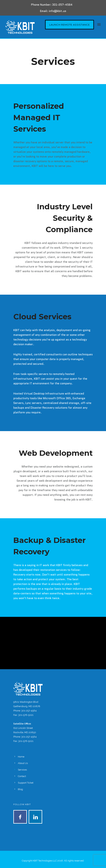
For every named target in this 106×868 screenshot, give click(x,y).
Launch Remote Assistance (69, 25)
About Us (23, 763)
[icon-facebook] (21, 817)
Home (21, 757)
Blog (20, 789)
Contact (22, 776)
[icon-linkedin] (35, 817)
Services (22, 770)
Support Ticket (26, 783)
